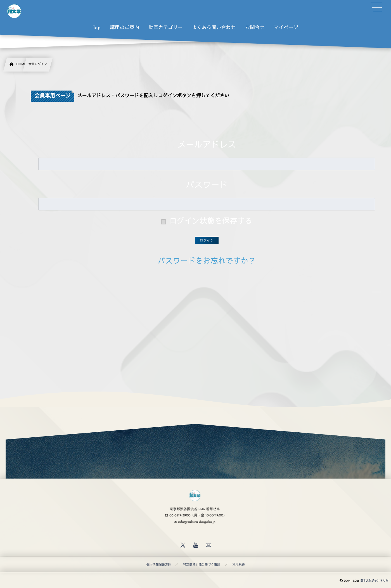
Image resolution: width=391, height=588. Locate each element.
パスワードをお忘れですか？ (207, 262)
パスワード (207, 186)
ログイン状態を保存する (211, 222)
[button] (376, 8)
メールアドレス (207, 145)
